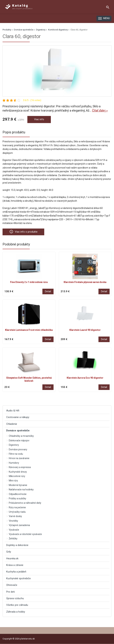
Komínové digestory (58, 30)
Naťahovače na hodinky (21, 490)
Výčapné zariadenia (19, 525)
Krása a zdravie (15, 565)
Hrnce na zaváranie (19, 458)
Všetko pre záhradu (17, 605)
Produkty (7, 30)
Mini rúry (13, 481)
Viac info (39, 119)
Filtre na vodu (16, 454)
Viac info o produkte (23, 232)
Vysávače (14, 530)
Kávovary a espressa (20, 467)
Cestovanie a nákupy (18, 417)
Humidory (14, 463)
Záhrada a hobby (16, 612)
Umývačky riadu (17, 512)
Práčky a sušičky (17, 498)
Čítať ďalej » (100, 110)
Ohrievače (12, 585)
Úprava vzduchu (15, 598)
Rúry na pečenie (17, 507)
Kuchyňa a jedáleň (16, 572)
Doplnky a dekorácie (17, 545)
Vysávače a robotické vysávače (25, 534)
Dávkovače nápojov (19, 440)
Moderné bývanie (18, 485)
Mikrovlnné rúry (17, 476)
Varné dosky (15, 516)
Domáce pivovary (18, 449)
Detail (48, 291)
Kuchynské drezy (18, 472)
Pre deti (10, 592)
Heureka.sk (12, 558)
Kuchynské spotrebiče (18, 578)
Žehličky (13, 539)
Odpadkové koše (18, 494)
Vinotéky (13, 521)
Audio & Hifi (13, 411)
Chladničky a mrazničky (21, 436)
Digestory (41, 30)
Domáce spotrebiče (24, 30)
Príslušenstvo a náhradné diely (25, 503)
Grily (9, 552)
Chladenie (12, 424)
